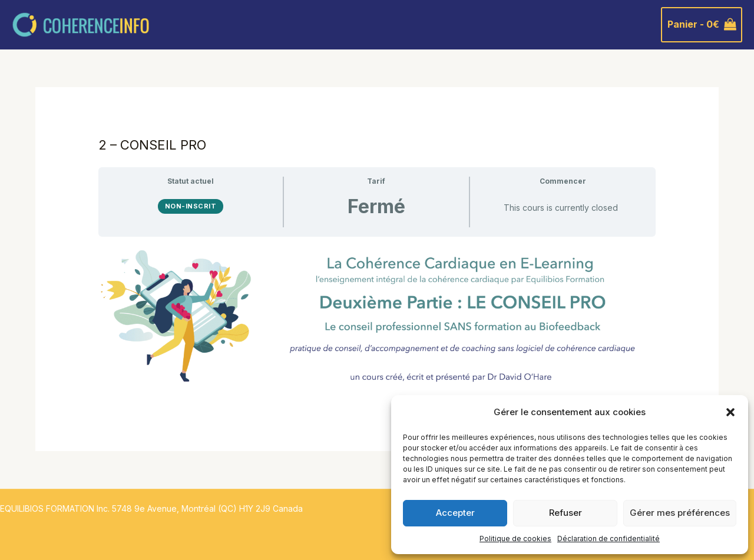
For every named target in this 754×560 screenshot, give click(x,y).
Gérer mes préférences (680, 513)
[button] (730, 412)
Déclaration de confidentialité (609, 539)
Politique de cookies (515, 539)
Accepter (455, 513)
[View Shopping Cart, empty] (702, 25)
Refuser (565, 513)
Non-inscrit (191, 206)
